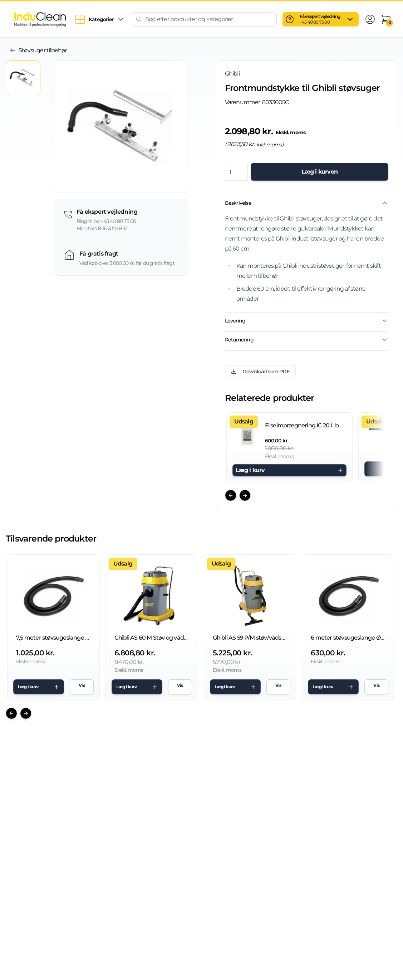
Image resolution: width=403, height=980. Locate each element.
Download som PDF (260, 372)
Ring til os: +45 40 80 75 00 (106, 221)
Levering (307, 321)
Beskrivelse (307, 203)
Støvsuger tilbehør (38, 50)
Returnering (307, 340)
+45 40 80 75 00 (315, 22)
